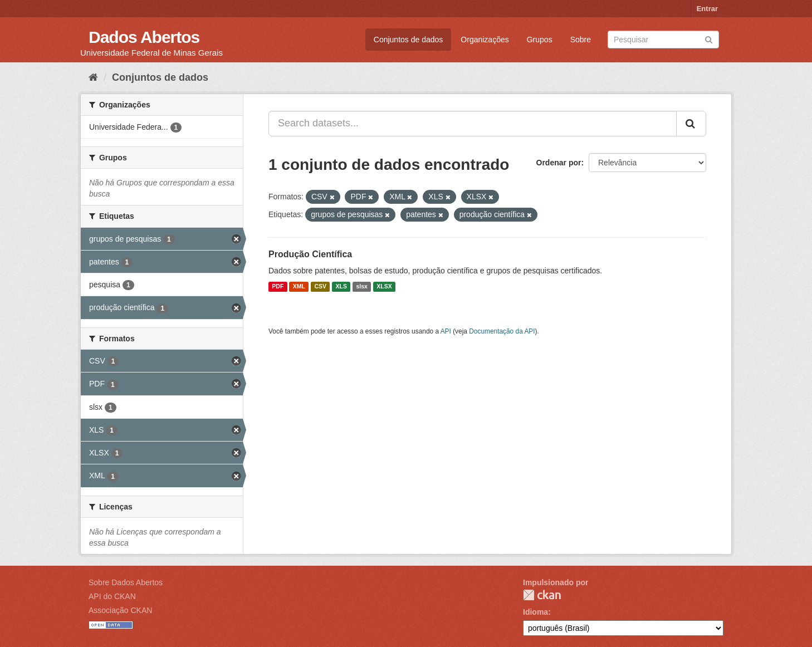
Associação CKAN (120, 610)
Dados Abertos (144, 37)
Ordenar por (559, 163)
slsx (361, 287)
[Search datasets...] (473, 124)
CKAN (542, 595)
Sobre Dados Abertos (126, 582)
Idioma (535, 612)
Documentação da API (502, 331)
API (446, 331)
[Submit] (709, 39)
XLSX (384, 287)
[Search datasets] (663, 40)
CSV (320, 287)
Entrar (707, 9)
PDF (278, 287)
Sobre (581, 40)
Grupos (540, 40)
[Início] (93, 77)
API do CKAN (112, 596)
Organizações (485, 40)
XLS (341, 287)
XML (299, 287)
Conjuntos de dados (409, 40)
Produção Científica (310, 254)
